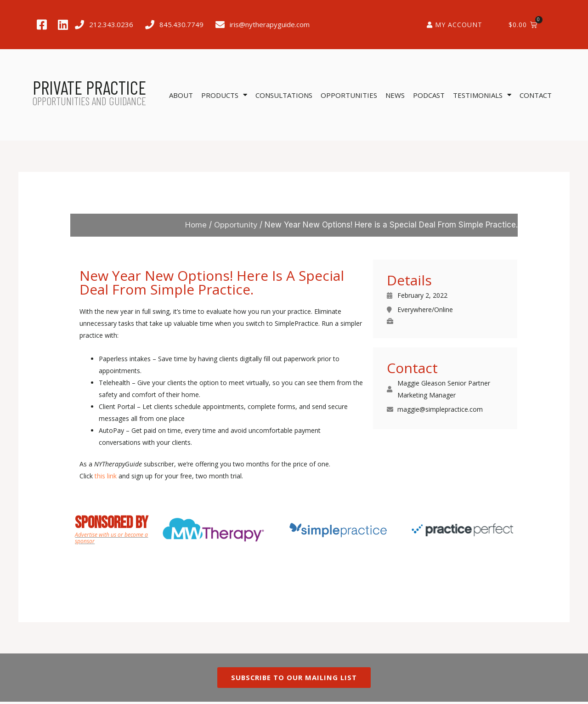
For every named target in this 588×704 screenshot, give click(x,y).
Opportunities (349, 95)
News (395, 95)
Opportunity (235, 225)
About (181, 95)
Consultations (284, 95)
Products (224, 95)
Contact (536, 95)
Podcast (429, 95)
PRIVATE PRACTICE (89, 87)
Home (195, 225)
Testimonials (482, 95)
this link (106, 476)
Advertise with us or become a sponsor (111, 538)
